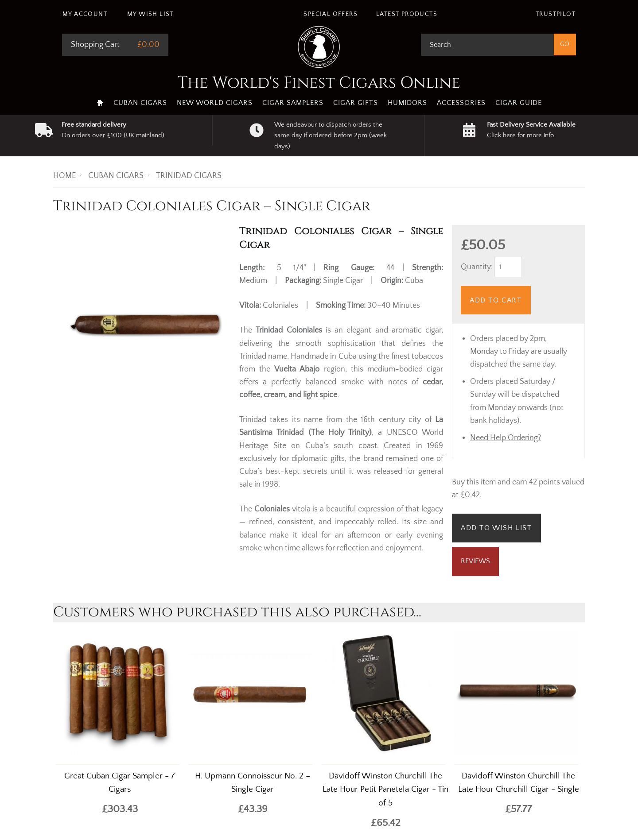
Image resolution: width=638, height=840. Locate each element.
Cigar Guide (519, 103)
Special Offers (331, 14)
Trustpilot (556, 14)
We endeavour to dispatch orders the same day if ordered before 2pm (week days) (331, 135)
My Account (85, 14)
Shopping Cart (95, 45)
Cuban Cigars (140, 103)
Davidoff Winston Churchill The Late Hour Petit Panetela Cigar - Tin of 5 (385, 790)
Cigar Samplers (293, 103)
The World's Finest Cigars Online (319, 83)
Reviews (475, 561)
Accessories (461, 103)
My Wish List (150, 14)
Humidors (407, 103)
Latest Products (407, 14)
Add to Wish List (496, 528)
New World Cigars (215, 103)
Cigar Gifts (356, 103)
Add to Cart (496, 300)
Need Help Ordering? (506, 438)
